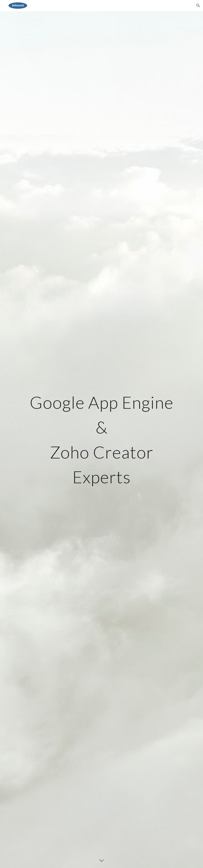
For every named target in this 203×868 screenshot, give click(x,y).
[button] (198, 6)
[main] (102, 440)
